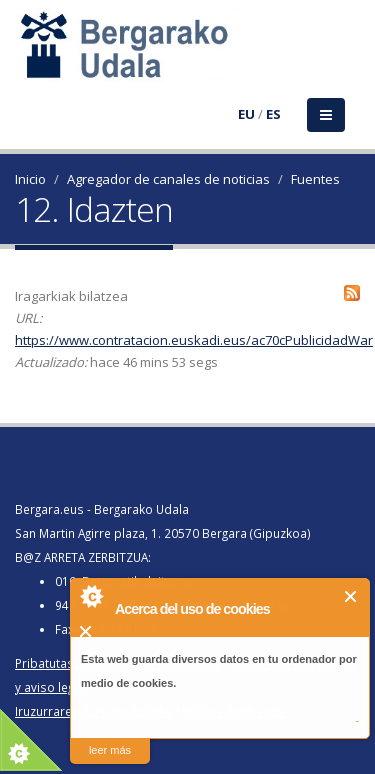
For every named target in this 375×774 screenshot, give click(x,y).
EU (246, 114)
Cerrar (351, 596)
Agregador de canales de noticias (168, 179)
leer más (110, 750)
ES (273, 114)
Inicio (30, 179)
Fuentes (315, 179)
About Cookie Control (91, 596)
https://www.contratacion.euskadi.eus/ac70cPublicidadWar (194, 340)
